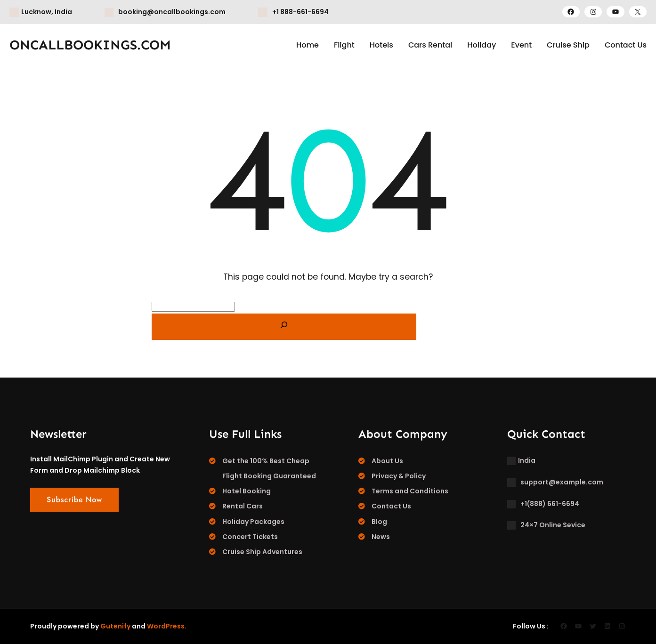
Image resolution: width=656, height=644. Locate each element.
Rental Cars (243, 506)
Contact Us (391, 506)
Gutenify (115, 626)
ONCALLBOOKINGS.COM (90, 45)
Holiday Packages (253, 522)
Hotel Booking (247, 491)
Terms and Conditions (410, 491)
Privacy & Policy (399, 476)
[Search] (284, 327)
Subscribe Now (74, 500)
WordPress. (167, 626)
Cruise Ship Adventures (262, 552)
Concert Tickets (250, 537)
